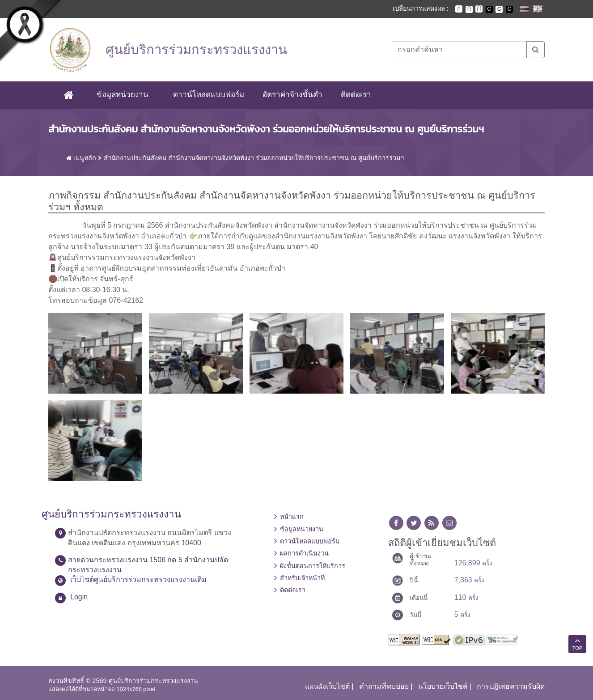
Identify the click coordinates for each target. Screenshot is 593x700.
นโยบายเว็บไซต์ (443, 686)
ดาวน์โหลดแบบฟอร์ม (209, 95)
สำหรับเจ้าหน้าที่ (302, 578)
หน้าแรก (292, 517)
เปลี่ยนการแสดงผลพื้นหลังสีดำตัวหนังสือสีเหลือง (509, 9)
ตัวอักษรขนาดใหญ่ (479, 9)
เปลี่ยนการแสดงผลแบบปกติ (499, 9)
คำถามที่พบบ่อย (384, 686)
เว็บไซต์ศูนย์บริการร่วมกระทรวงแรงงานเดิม (138, 579)
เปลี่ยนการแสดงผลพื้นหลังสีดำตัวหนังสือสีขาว (489, 9)
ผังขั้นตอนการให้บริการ (313, 566)
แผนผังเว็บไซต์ (327, 686)
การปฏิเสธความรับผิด (511, 686)
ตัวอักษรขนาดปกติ (459, 9)
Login (79, 597)
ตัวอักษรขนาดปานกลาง (469, 9)
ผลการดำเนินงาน (304, 554)
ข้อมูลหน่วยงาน (123, 95)
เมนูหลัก (81, 158)
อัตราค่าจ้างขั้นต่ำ (292, 95)
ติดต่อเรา (356, 95)
